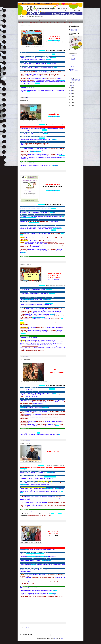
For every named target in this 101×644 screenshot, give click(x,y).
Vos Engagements (34, 22)
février (73, 84)
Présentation (33, 20)
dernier (61, 80)
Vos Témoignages (51, 22)
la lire (54, 393)
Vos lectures (59, 22)
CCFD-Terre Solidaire (61, 20)
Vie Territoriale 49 (73, 56)
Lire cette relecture (51, 473)
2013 (71, 105)
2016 (71, 101)
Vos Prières (42, 22)
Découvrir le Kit (46, 407)
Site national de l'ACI (74, 68)
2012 (71, 107)
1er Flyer (23, 252)
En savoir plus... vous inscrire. (39, 317)
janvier (73, 85)
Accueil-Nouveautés (24, 20)
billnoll (55, 638)
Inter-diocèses (73, 58)
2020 (71, 95)
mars (72, 82)
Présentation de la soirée (54, 116)
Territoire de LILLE (73, 69)
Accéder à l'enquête (57, 229)
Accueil (39, 626)
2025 (71, 87)
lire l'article (55, 165)
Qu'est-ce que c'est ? (28, 299)
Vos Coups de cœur (23, 22)
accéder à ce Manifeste (34, 223)
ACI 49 (25, 97)
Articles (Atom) (27, 628)
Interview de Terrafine (48, 488)
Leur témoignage (47, 299)
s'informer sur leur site (60, 488)
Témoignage (23, 407)
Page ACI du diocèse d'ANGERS (74, 66)
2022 (71, 92)
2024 (71, 89)
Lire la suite (53, 208)
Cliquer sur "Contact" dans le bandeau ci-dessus (75, 30)
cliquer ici (53, 230)
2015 (71, 102)
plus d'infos (53, 314)
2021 (71, 93)
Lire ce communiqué (46, 560)
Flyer (64, 80)
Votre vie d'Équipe (68, 22)
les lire (29, 92)
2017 (71, 99)
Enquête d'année (42, 20)
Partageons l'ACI (73, 60)
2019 (71, 96)
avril (72, 78)
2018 (71, 98)
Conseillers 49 (73, 57)
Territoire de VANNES (74, 72)
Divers (71, 61)
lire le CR (49, 64)
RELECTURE (76, 20)
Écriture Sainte (51, 20)
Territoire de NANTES (74, 71)
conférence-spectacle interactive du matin (35, 554)
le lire (53, 54)
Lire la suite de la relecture (50, 477)
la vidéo (60, 514)
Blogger (62, 638)
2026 (71, 77)
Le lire (55, 591)
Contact (69, 20)
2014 (71, 104)
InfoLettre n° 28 (49, 303)
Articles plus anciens (62, 626)
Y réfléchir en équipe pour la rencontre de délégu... (76, 80)
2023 (71, 90)
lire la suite (46, 134)
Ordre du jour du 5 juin (54, 40)
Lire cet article (53, 593)
